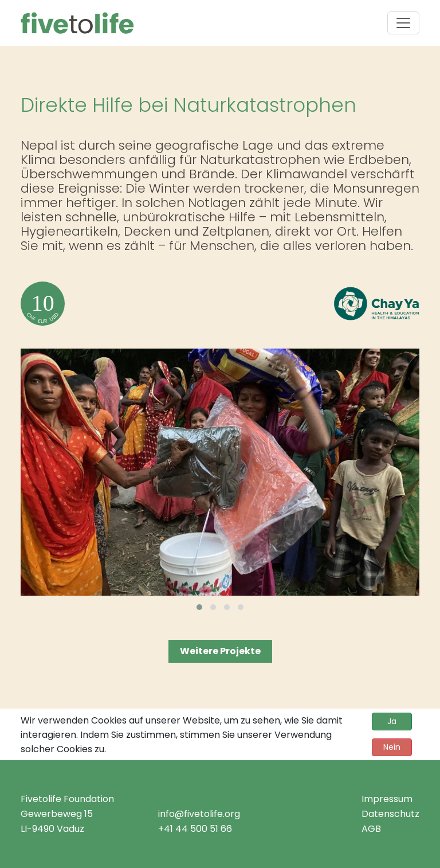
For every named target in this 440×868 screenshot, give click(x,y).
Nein (392, 747)
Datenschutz (390, 814)
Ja (392, 721)
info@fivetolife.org (199, 814)
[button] (199, 607)
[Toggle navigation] (403, 23)
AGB (371, 829)
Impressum (387, 799)
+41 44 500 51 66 (195, 829)
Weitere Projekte (220, 651)
